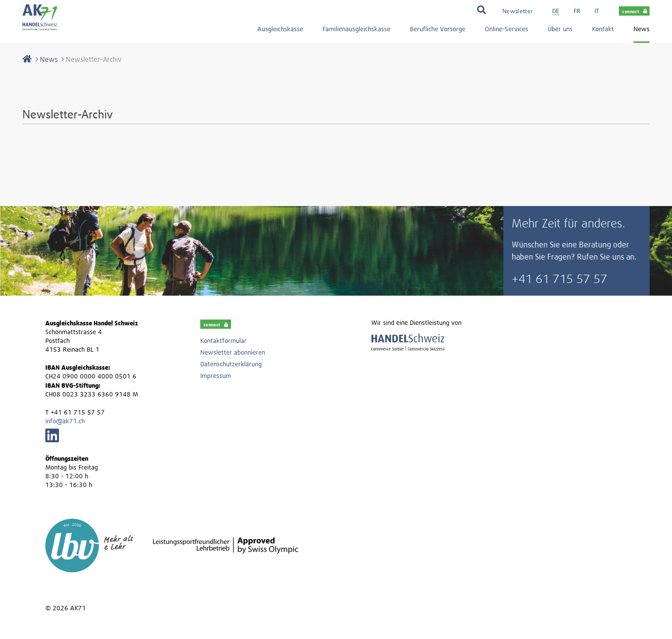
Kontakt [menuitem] (603, 29)
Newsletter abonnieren (233, 352)
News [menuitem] (642, 29)
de (556, 11)
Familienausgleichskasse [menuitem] (356, 29)
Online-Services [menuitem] (507, 29)
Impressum (216, 376)
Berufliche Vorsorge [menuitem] (438, 29)
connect (635, 11)
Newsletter (518, 11)
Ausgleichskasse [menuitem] (280, 29)
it (597, 11)
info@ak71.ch (65, 421)
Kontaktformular (223, 341)
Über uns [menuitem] (560, 29)
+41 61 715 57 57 (559, 279)
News (49, 59)
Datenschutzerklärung (231, 364)
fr (577, 11)
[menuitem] (518, 10)
